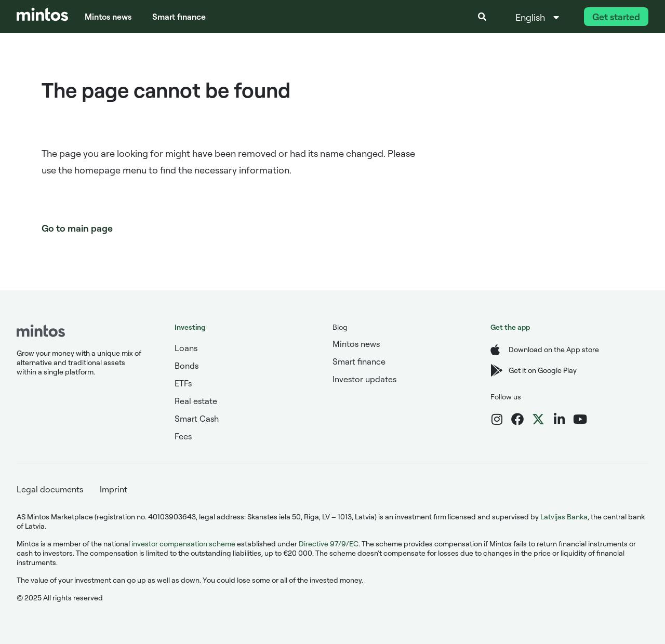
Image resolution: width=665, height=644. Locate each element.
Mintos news (108, 17)
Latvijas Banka (564, 516)
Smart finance (179, 17)
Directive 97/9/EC (329, 544)
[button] (482, 17)
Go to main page (77, 228)
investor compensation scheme (183, 544)
